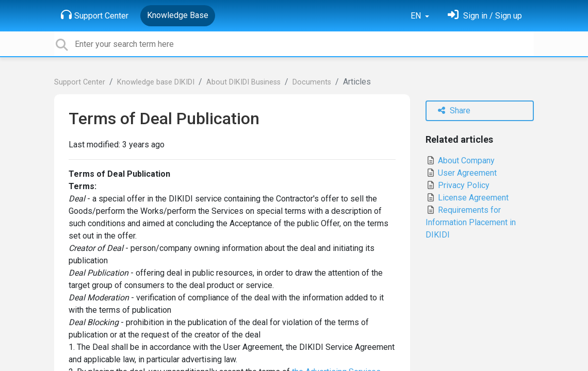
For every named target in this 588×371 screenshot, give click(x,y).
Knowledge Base (178, 15)
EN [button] (417, 16)
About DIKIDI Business (243, 82)
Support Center (95, 15)
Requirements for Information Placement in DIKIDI (471, 222)
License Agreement (467, 198)
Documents (312, 82)
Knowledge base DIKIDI (156, 82)
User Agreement (461, 173)
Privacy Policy (458, 185)
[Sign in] (485, 16)
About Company (460, 161)
